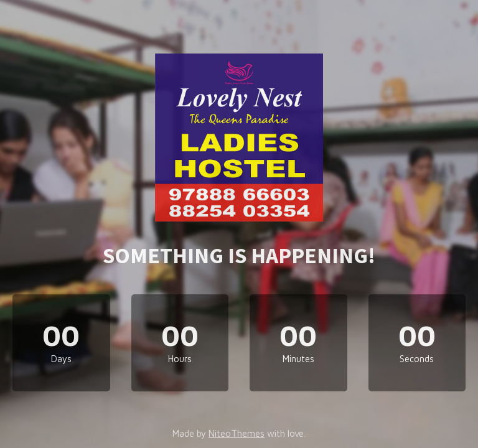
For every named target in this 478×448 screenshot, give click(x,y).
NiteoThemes (237, 433)
